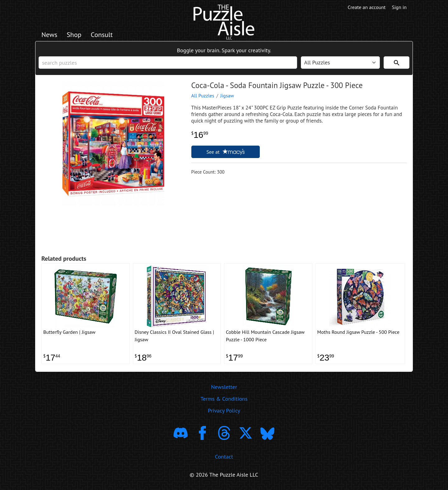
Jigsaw (227, 96)
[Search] (397, 63)
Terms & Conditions (224, 399)
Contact (224, 457)
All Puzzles (203, 96)
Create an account (367, 7)
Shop (74, 35)
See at (225, 152)
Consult (102, 35)
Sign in (399, 7)
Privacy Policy (224, 411)
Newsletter (224, 387)
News (49, 35)
